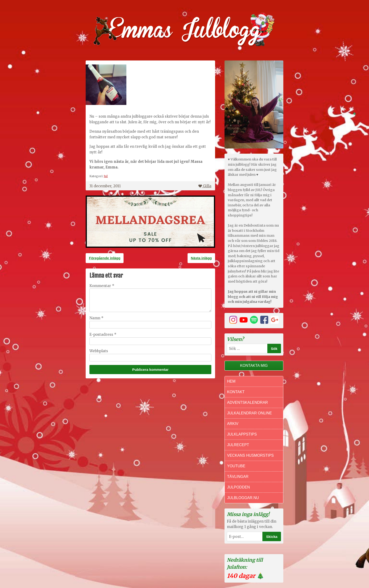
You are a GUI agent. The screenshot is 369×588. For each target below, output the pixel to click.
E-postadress (103, 334)
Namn (96, 318)
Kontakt (236, 392)
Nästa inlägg (201, 258)
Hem (231, 381)
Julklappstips (242, 434)
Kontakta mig (254, 366)
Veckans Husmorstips (250, 455)
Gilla (205, 186)
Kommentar (102, 286)
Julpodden (239, 487)
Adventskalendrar (247, 402)
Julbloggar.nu (243, 498)
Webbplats (99, 351)
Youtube (236, 466)
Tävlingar (238, 477)
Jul (106, 176)
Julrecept (238, 445)
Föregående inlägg (105, 258)
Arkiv (233, 424)
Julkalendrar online (249, 413)
